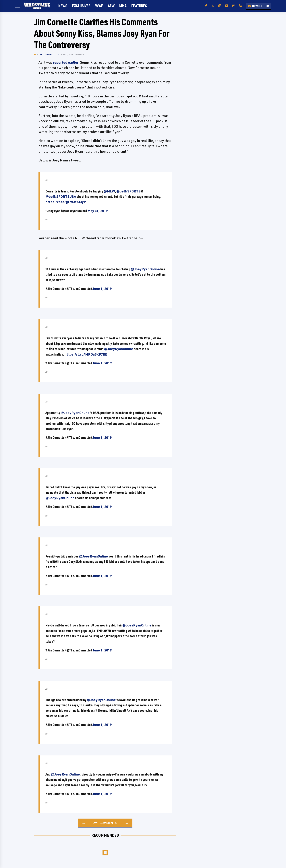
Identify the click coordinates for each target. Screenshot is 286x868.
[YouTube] (227, 6)
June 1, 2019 (102, 289)
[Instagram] (220, 6)
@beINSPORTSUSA (61, 196)
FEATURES (139, 6)
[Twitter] (213, 6)
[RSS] (241, 6)
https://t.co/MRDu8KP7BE (86, 354)
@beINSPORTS (128, 191)
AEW (111, 6)
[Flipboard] (234, 6)
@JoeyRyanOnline (145, 269)
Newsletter (258, 6)
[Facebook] (206, 6)
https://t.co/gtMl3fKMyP (66, 202)
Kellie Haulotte (49, 54)
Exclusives (81, 6)
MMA (123, 6)
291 (96, 823)
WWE (99, 6)
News (63, 6)
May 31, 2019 (98, 211)
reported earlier (66, 62)
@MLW (109, 191)
